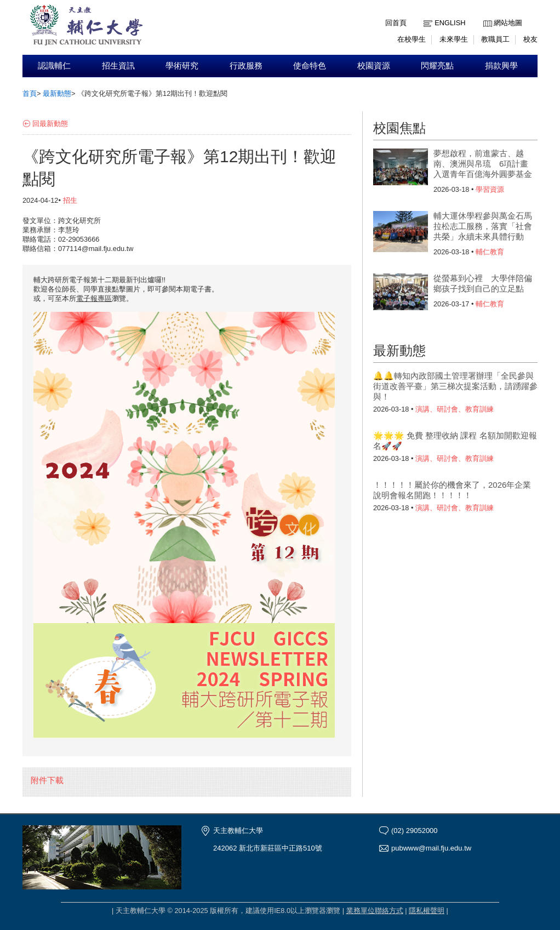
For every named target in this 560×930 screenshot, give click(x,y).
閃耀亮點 (437, 66)
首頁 (30, 93)
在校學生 (412, 39)
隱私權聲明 (427, 911)
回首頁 (396, 23)
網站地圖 (508, 23)
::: (486, 15)
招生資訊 (118, 66)
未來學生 (454, 39)
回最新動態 (50, 124)
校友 (530, 39)
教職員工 (495, 39)
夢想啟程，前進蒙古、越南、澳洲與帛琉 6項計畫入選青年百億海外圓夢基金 (483, 164)
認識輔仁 (54, 66)
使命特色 (310, 66)
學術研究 (182, 66)
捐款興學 (501, 66)
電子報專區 (94, 298)
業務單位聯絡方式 (375, 911)
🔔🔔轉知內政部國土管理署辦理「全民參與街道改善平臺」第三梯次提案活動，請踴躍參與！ (455, 386)
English (450, 23)
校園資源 (374, 66)
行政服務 (246, 66)
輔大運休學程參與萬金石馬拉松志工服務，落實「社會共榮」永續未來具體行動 (483, 226)
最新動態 (57, 93)
